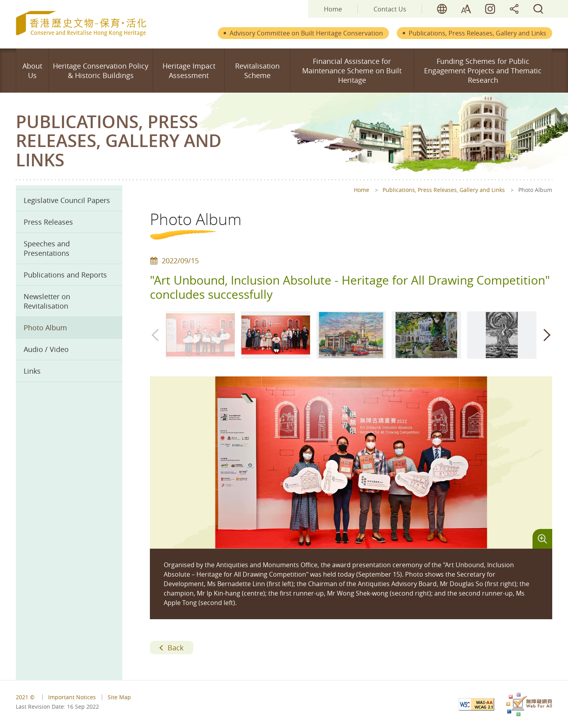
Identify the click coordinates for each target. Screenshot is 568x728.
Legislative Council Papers (67, 200)
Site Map (119, 697)
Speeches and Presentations (47, 248)
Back (176, 648)
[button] (546, 335)
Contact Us (390, 9)
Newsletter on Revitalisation (47, 301)
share (514, 9)
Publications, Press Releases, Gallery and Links (477, 33)
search (538, 9)
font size (466, 9)
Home (333, 9)
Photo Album (45, 328)
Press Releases (48, 222)
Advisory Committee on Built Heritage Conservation (306, 33)
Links (32, 371)
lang (442, 9)
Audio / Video (46, 349)
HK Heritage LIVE (490, 9)
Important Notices (72, 697)
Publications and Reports (65, 275)
